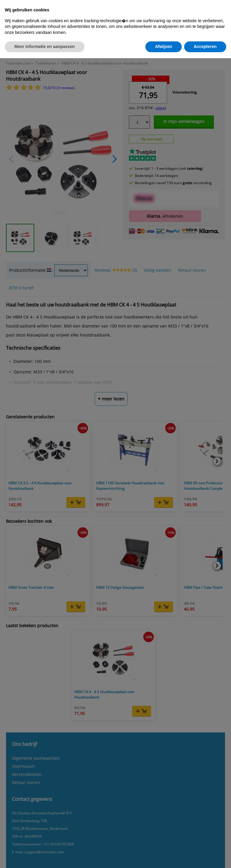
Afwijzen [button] (164, 46)
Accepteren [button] (205, 46)
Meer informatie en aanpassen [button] (45, 46)
